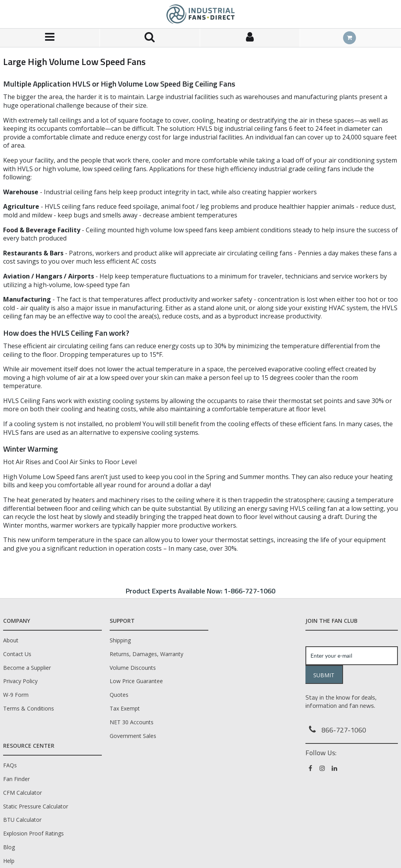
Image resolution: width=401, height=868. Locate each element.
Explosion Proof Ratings (33, 833)
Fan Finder (16, 779)
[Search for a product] (150, 38)
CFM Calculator (23, 793)
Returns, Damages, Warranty (146, 654)
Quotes (119, 695)
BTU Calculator (22, 820)
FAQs (10, 765)
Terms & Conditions (29, 708)
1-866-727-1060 (250, 591)
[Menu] (50, 38)
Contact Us (17, 654)
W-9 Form (16, 695)
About (11, 640)
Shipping (120, 640)
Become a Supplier (27, 668)
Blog (9, 847)
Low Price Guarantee (136, 681)
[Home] (200, 14)
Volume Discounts (133, 668)
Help (9, 861)
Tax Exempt (125, 708)
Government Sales (133, 736)
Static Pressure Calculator (36, 806)
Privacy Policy (20, 681)
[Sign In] (250, 38)
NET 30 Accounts (132, 722)
